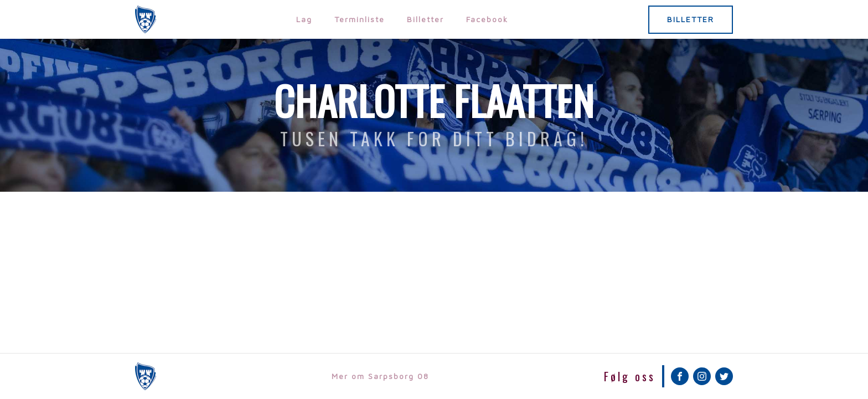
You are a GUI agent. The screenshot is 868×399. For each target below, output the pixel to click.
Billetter (425, 19)
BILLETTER (691, 19)
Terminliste (360, 19)
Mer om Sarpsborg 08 (380, 376)
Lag (304, 19)
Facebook (487, 19)
